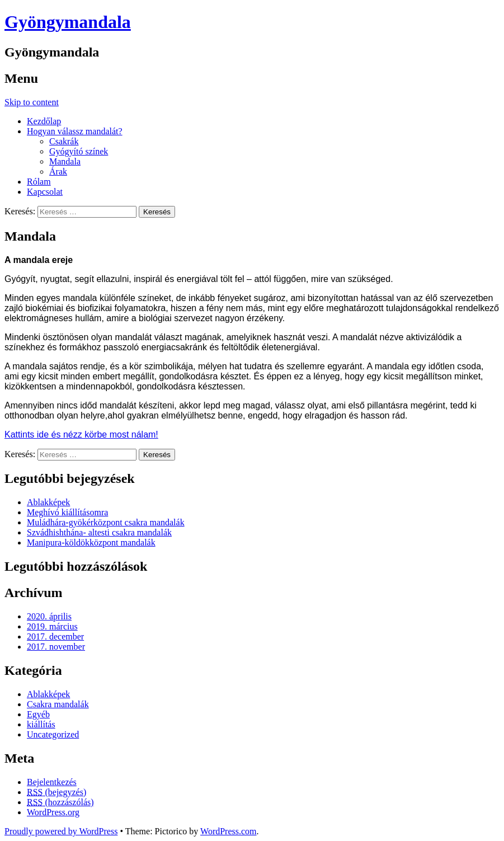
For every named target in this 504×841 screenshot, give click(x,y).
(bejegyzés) (56, 792)
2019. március (52, 626)
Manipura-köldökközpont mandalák (91, 542)
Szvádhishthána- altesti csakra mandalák (99, 532)
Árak (58, 172)
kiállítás (41, 724)
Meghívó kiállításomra (67, 512)
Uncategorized (53, 734)
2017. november (56, 647)
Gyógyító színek (79, 151)
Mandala (65, 161)
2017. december (55, 636)
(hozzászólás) (60, 802)
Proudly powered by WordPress (61, 831)
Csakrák (64, 141)
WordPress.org (53, 812)
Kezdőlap (44, 121)
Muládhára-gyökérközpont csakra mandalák (106, 522)
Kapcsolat (45, 192)
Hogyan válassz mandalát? (75, 131)
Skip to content (32, 102)
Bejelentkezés (52, 782)
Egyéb (38, 714)
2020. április (49, 616)
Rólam (39, 182)
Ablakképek (48, 502)
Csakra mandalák (58, 704)
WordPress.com (228, 831)
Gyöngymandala (68, 22)
